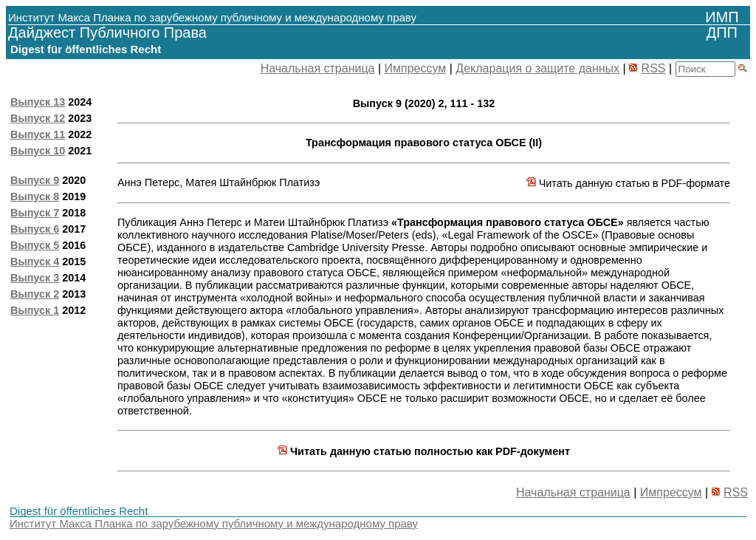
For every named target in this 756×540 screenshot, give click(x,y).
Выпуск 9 (35, 180)
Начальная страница (318, 68)
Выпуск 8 (35, 196)
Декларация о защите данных (537, 68)
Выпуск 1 (35, 310)
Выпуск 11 (38, 134)
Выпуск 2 (35, 294)
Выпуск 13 (38, 102)
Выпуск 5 (35, 245)
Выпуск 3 (35, 278)
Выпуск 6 (35, 229)
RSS (654, 68)
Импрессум (416, 68)
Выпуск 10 (38, 151)
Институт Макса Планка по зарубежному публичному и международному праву (214, 523)
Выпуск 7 (35, 213)
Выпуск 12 (38, 118)
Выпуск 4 (35, 262)
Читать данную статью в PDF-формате (628, 183)
